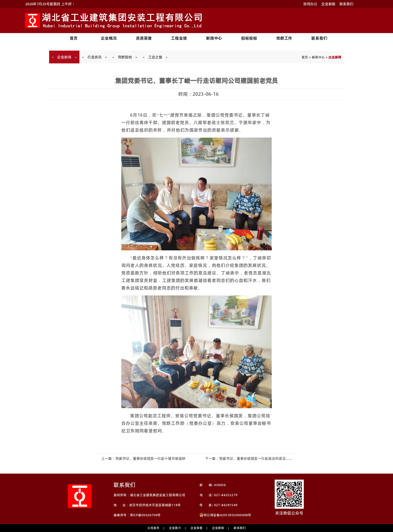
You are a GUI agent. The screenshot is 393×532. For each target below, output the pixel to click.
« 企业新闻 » (64, 57)
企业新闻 (218, 528)
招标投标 (249, 38)
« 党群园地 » (125, 57)
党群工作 (284, 38)
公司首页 (153, 528)
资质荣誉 (144, 38)
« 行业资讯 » (95, 57)
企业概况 (109, 38)
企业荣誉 (197, 528)
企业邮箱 (328, 4)
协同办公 (310, 4)
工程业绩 (179, 38)
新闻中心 (214, 38)
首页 (74, 38)
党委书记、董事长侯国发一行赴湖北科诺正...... (255, 459)
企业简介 (175, 528)
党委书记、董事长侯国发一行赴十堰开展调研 (150, 459)
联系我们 (346, 4)
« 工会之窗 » (155, 57)
